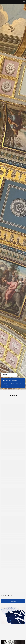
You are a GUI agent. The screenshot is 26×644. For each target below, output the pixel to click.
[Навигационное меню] (24, 2)
